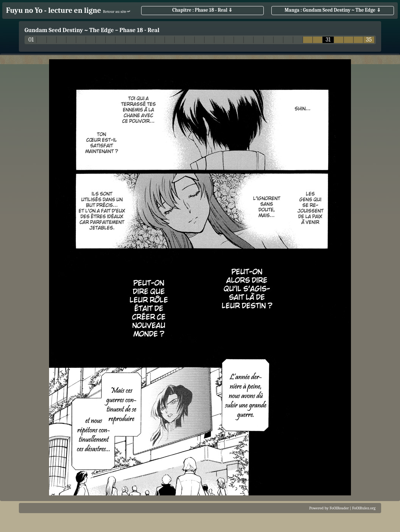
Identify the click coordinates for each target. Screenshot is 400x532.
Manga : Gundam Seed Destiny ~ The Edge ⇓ (332, 10)
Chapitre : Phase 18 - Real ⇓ (203, 10)
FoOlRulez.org (364, 508)
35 (369, 40)
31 (328, 40)
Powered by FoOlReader (329, 508)
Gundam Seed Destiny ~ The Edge (69, 30)
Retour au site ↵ (117, 12)
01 (31, 40)
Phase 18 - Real (139, 30)
